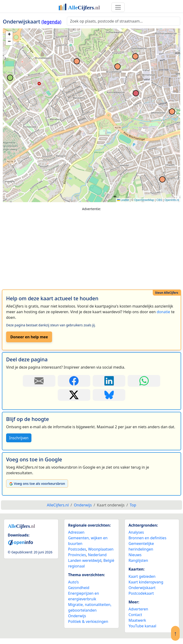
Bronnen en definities (147, 538)
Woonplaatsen (101, 549)
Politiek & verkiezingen (88, 621)
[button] (9, 35)
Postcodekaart (141, 593)
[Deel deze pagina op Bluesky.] (109, 395)
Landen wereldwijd (85, 560)
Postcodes (77, 549)
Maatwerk (137, 620)
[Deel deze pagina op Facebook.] (74, 381)
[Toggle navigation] (118, 7)
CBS (159, 200)
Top (133, 505)
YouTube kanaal (142, 626)
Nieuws (135, 555)
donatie (163, 312)
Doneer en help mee (29, 337)
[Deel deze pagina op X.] (74, 395)
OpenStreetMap (144, 200)
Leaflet (123, 200)
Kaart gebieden (142, 576)
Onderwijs (77, 616)
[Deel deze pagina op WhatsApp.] (144, 381)
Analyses (136, 532)
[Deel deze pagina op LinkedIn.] (109, 381)
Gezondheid (79, 588)
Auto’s (73, 582)
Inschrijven (19, 438)
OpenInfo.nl (172, 200)
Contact (135, 615)
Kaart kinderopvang (146, 582)
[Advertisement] (91, 248)
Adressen (76, 532)
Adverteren (138, 609)
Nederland (97, 555)
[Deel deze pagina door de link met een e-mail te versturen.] (39, 381)
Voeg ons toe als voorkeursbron (37, 484)
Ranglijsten (138, 560)
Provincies (77, 555)
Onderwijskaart (142, 588)
